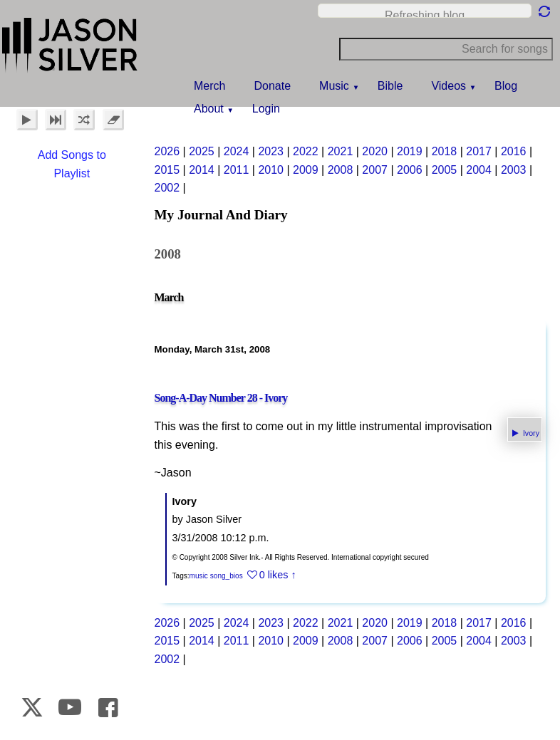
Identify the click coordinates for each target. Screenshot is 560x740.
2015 (167, 170)
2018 (445, 151)
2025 (202, 151)
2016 (514, 151)
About (209, 109)
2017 (479, 151)
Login (266, 109)
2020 (375, 151)
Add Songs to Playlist (72, 164)
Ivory (530, 433)
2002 (167, 188)
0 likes (274, 575)
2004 (479, 170)
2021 (341, 151)
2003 (514, 170)
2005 (445, 170)
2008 (341, 170)
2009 (306, 170)
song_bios (227, 576)
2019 (410, 151)
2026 (167, 151)
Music (334, 86)
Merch (209, 86)
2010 (271, 170)
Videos (448, 86)
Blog (506, 86)
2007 (375, 170)
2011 (237, 170)
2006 (410, 170)
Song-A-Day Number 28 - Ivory (221, 398)
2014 (202, 170)
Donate (272, 86)
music (199, 576)
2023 (271, 151)
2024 (237, 151)
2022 (306, 151)
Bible (390, 86)
